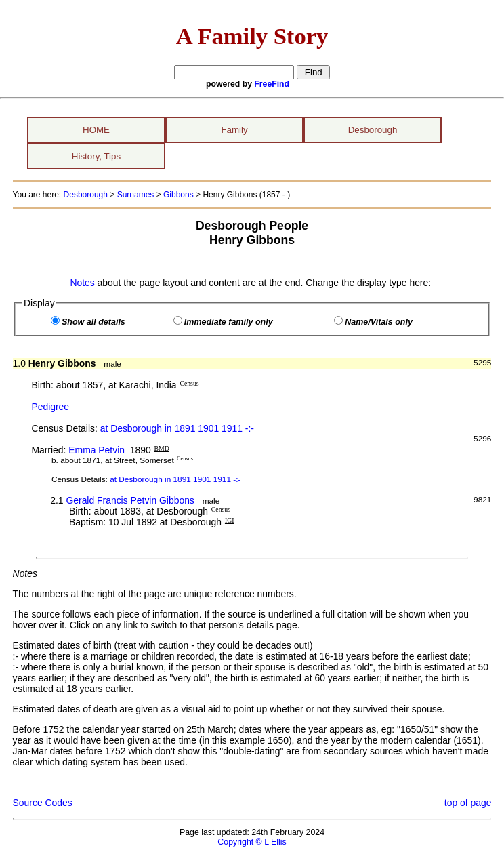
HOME (96, 130)
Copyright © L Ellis (252, 842)
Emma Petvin (97, 450)
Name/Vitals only (379, 322)
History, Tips (96, 156)
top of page (468, 803)
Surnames (136, 195)
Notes (82, 283)
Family (234, 130)
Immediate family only (229, 322)
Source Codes (43, 803)
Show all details (93, 322)
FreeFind (272, 84)
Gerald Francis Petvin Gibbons (130, 500)
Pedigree (50, 407)
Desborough (373, 130)
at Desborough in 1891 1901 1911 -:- (177, 428)
